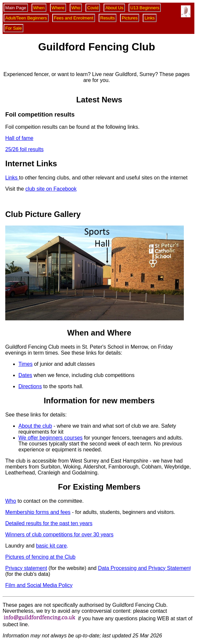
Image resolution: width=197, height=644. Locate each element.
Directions (30, 386)
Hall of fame (19, 138)
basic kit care (51, 546)
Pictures (130, 18)
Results (108, 18)
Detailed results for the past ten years (49, 523)
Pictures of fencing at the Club (40, 557)
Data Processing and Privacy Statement (145, 568)
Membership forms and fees (38, 512)
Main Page (16, 8)
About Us (114, 8)
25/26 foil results (25, 149)
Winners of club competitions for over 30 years (59, 535)
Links (149, 18)
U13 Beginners (145, 8)
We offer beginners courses (50, 438)
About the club (35, 426)
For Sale (13, 28)
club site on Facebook (51, 189)
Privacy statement (26, 568)
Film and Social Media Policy (39, 585)
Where (58, 8)
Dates (25, 375)
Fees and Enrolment (74, 18)
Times (25, 364)
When (39, 8)
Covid (93, 8)
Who (76, 8)
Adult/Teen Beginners (26, 18)
